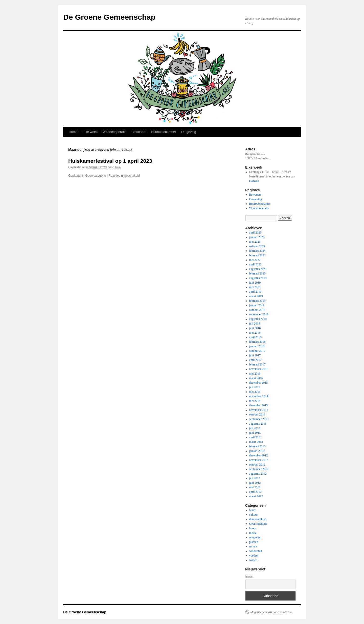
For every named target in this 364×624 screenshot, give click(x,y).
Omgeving (188, 132)
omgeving (255, 537)
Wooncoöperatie (115, 132)
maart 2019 (256, 296)
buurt (252, 510)
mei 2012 (255, 487)
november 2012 (259, 460)
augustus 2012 (258, 474)
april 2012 (255, 492)
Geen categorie (96, 176)
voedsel (254, 556)
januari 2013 (257, 451)
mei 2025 (255, 242)
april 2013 (255, 437)
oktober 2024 (257, 246)
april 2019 (255, 292)
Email (249, 576)
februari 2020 (257, 273)
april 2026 (255, 233)
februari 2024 (257, 251)
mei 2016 (255, 374)
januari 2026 (257, 237)
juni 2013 (255, 433)
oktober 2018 (257, 310)
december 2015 (259, 383)
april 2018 (255, 337)
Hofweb (254, 181)
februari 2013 (257, 446)
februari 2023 (257, 255)
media (253, 533)
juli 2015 (255, 387)
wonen (253, 560)
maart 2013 (256, 442)
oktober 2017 (257, 351)
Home (73, 132)
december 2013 (259, 405)
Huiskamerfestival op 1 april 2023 (110, 161)
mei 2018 (255, 333)
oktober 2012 (257, 465)
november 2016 (259, 369)
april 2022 (255, 264)
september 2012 (259, 469)
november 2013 (259, 410)
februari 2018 (257, 342)
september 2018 (259, 314)
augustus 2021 (258, 269)
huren (253, 528)
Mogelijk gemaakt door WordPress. (272, 612)
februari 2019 (257, 301)
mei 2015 (255, 392)
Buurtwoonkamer (164, 132)
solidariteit (256, 551)
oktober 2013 (257, 414)
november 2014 (259, 396)
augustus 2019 (258, 278)
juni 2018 (255, 328)
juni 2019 (255, 283)
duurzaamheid (258, 519)
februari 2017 (257, 364)
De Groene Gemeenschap (109, 17)
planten (254, 542)
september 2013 (259, 419)
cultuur (254, 515)
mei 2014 (255, 401)
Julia (118, 167)
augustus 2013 (258, 424)
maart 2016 (256, 378)
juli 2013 (255, 428)
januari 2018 (257, 346)
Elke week (90, 132)
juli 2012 (255, 478)
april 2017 (255, 360)
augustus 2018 (258, 319)
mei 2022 (255, 260)
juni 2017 (255, 355)
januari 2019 (257, 305)
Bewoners (139, 132)
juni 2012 (255, 483)
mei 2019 (255, 287)
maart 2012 (256, 496)
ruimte (253, 546)
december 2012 (259, 455)
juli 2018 (255, 323)
